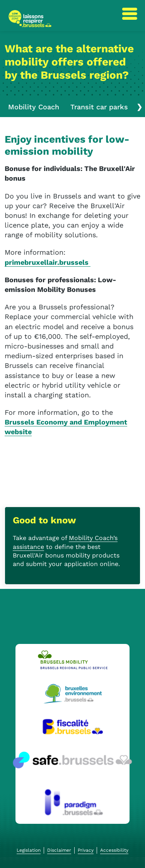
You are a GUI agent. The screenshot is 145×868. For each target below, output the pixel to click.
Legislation (29, 850)
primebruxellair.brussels (48, 262)
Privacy (86, 850)
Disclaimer (59, 850)
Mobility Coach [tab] (34, 107)
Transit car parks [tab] (99, 107)
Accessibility (114, 850)
